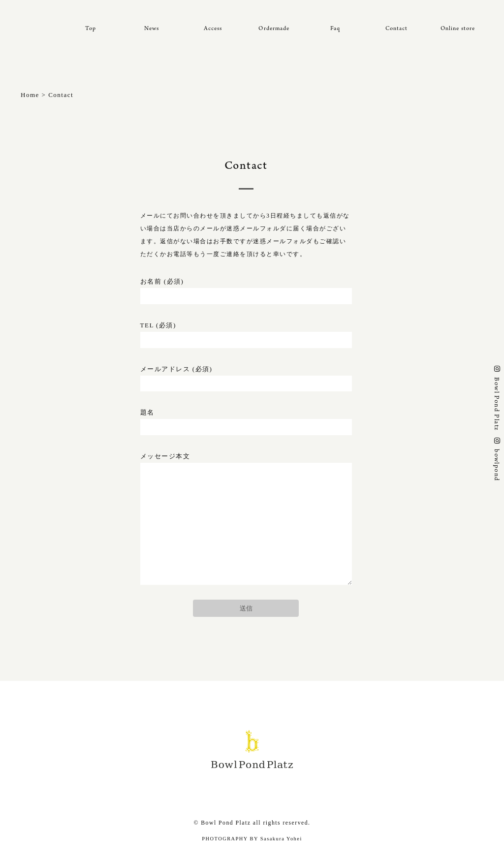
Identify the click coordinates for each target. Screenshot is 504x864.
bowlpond (496, 465)
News (152, 29)
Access (213, 29)
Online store (458, 29)
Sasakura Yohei (281, 839)
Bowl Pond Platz (496, 404)
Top (91, 29)
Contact (397, 29)
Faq (335, 29)
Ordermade (274, 29)
